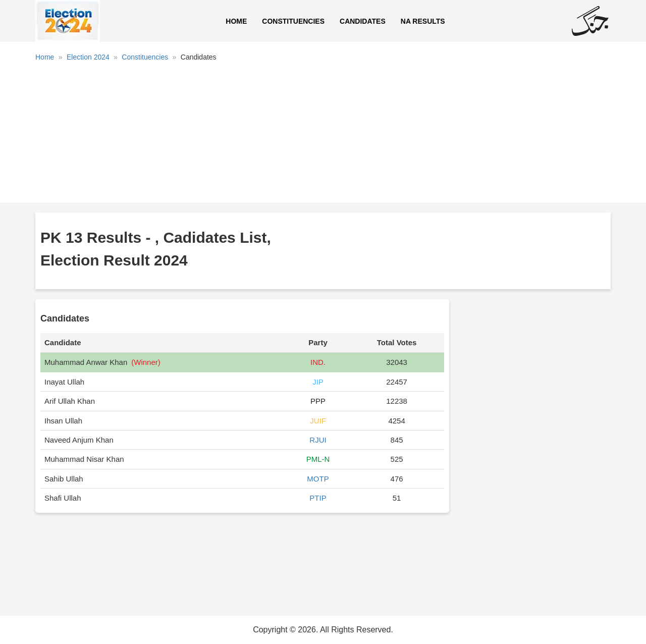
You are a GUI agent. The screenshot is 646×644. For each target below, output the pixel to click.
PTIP (318, 498)
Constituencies (293, 21)
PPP (318, 401)
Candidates (363, 21)
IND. (318, 362)
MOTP (318, 479)
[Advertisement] (323, 136)
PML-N (318, 459)
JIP (318, 382)
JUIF (318, 421)
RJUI (318, 440)
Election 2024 (88, 57)
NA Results (423, 21)
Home (236, 21)
